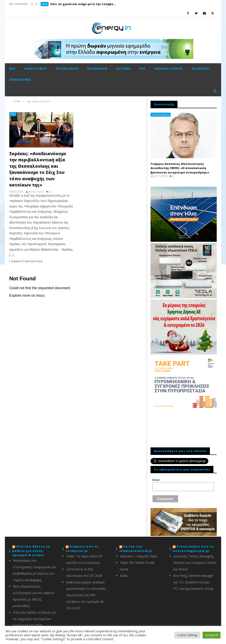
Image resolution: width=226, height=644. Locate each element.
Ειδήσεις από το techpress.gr (82, 546)
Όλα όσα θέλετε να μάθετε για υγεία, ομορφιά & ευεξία (31, 548)
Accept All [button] (212, 635)
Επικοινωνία (20, 80)
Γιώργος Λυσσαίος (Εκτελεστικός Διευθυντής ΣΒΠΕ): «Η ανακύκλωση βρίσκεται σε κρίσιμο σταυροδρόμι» (180, 168)
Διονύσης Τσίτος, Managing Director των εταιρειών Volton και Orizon (195, 560)
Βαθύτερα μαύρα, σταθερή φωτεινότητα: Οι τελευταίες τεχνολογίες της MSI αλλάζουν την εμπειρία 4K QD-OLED (86, 593)
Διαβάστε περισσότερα (27, 261)
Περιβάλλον (97, 69)
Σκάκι (124, 573)
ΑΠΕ (142, 69)
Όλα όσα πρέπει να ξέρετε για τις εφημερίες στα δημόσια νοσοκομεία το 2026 (34, 616)
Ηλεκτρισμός (36, 69)
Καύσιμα (123, 69)
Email (156, 480)
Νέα (45, 4)
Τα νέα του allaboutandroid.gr (136, 546)
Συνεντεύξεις (161, 114)
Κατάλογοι (201, 69)
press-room (36, 192)
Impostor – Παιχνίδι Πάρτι (139, 554)
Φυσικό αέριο (67, 69)
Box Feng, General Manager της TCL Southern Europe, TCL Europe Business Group (193, 579)
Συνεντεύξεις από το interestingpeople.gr (193, 546)
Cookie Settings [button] (187, 635)
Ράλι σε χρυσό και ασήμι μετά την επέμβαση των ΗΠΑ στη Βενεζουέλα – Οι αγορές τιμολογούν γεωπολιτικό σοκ (83, 4)
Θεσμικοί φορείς (169, 69)
